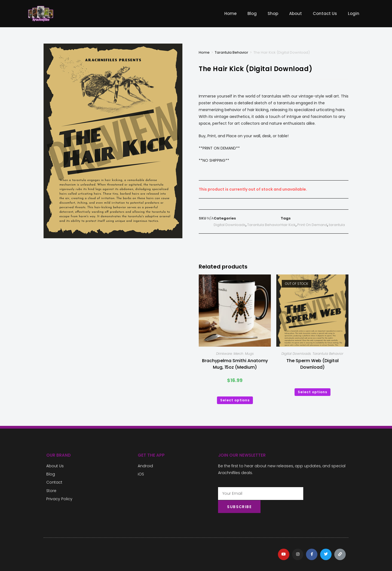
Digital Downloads (230, 225)
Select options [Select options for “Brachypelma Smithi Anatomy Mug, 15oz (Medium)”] (235, 400)
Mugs (249, 354)
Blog (252, 13)
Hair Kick (288, 225)
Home (230, 13)
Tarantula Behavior (232, 52)
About (295, 13)
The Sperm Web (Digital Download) (313, 364)
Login (354, 13)
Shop (273, 13)
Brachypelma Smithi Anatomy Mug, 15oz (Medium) (235, 364)
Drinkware (224, 354)
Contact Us (325, 13)
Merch (238, 354)
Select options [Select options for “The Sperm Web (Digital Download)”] (313, 392)
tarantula (337, 225)
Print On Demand (312, 225)
